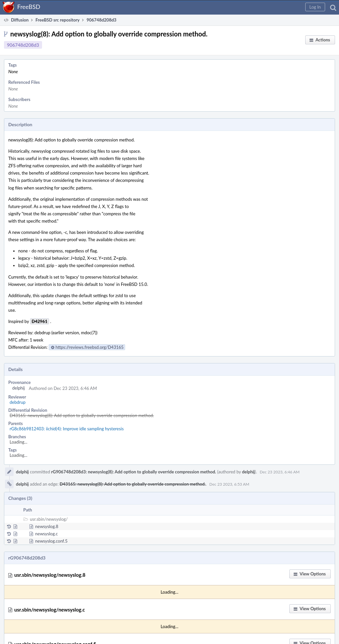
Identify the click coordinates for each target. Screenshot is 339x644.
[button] (315, 7)
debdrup (18, 402)
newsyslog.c (46, 534)
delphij (19, 388)
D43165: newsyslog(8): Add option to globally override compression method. (82, 415)
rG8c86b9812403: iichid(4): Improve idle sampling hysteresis (67, 429)
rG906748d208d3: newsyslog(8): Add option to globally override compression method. (134, 472)
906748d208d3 (23, 45)
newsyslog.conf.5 (51, 541)
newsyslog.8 (47, 526)
